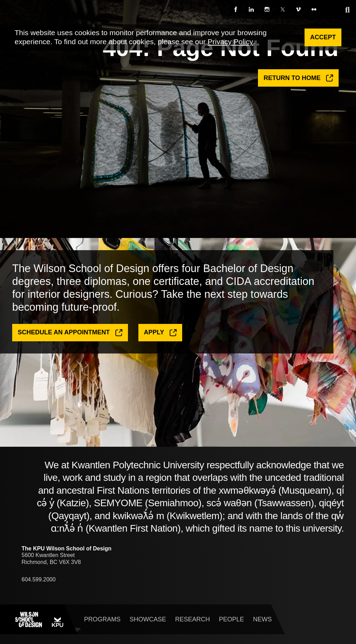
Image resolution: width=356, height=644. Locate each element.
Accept (323, 37)
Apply (160, 343)
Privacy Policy (230, 42)
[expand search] (347, 10)
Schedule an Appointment (70, 343)
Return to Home (298, 79)
